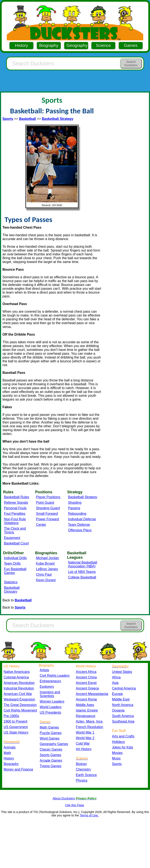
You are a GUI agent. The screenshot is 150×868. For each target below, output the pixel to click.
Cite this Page (75, 805)
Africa (116, 677)
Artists (44, 670)
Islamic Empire (87, 710)
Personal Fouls (15, 508)
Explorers (47, 687)
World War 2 (85, 738)
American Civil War (18, 694)
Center (41, 525)
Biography (49, 45)
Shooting (75, 503)
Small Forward (47, 514)
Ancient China (86, 677)
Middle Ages (85, 705)
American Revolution (19, 683)
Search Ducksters (131, 63)
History (21, 45)
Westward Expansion (19, 699)
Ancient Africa (86, 672)
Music (116, 758)
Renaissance (86, 716)
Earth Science (86, 775)
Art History (84, 749)
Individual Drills (15, 558)
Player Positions (48, 497)
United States (122, 672)
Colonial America (16, 677)
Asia (115, 683)
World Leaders (51, 707)
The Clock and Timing (15, 530)
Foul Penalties (15, 514)
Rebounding (77, 514)
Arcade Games (51, 760)
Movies (117, 753)
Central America (124, 688)
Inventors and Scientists (50, 694)
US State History (16, 732)
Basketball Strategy (83, 497)
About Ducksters (64, 798)
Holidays (118, 742)
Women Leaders (52, 701)
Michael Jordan (48, 558)
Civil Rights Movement (20, 710)
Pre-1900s (11, 716)
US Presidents (50, 713)
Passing (74, 508)
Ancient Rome (86, 699)
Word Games (50, 738)
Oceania (118, 710)
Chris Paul (44, 575)
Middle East (121, 699)
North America (123, 705)
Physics (82, 780)
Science (103, 45)
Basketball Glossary (12, 590)
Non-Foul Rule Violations (15, 521)
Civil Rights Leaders (55, 676)
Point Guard (45, 503)
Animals (10, 747)
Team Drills (12, 563)
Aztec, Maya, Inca (89, 721)
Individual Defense (82, 519)
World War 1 (85, 732)
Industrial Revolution (19, 688)
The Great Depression (20, 705)
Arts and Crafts (123, 736)
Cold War (83, 743)
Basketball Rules (16, 497)
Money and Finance (18, 769)
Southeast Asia (123, 721)
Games (131, 45)
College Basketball (82, 577)
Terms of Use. (89, 815)
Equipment (12, 538)
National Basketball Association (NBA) (83, 564)
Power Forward (48, 519)
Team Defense (79, 525)
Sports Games (50, 755)
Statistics (11, 582)
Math (7, 753)
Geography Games (54, 744)
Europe (117, 694)
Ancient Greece (88, 688)
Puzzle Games (51, 733)
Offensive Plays (80, 530)
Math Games (49, 727)
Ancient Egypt (86, 683)
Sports (117, 764)
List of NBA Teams (82, 572)
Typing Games (50, 766)
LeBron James (47, 569)
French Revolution (90, 727)
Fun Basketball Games (15, 571)
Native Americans (17, 672)
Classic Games (51, 749)
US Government (16, 727)
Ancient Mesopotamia (92, 694)
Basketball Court (16, 543)
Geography (77, 45)
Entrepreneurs (50, 681)
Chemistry (83, 769)
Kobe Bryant (45, 563)
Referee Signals (16, 503)
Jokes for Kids (123, 747)
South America (123, 716)
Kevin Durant (46, 580)
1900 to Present (15, 721)
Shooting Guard (48, 508)
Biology (81, 764)
